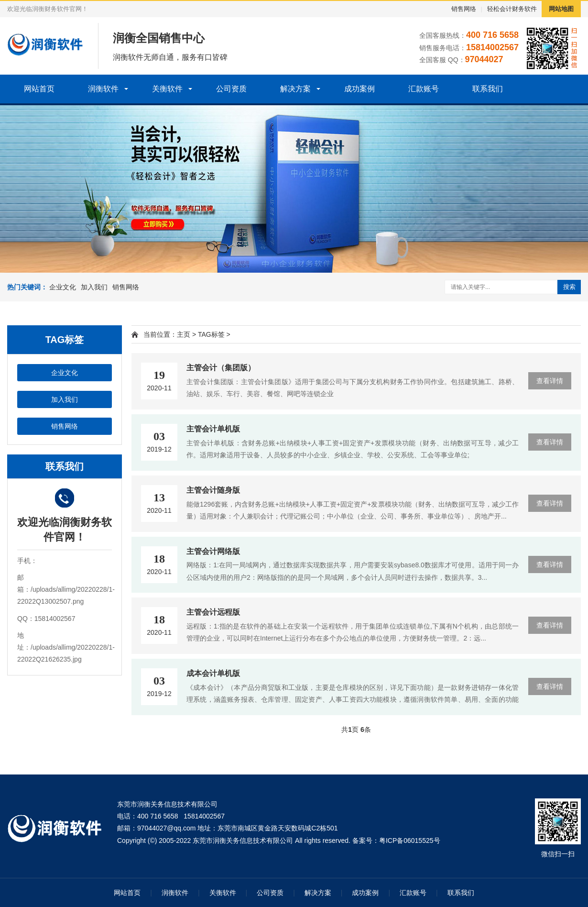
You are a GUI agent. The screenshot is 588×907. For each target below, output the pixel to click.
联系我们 (488, 89)
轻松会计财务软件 (512, 9)
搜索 (569, 287)
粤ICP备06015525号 (410, 841)
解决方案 (295, 89)
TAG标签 (211, 334)
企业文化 (63, 287)
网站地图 (561, 9)
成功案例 (359, 89)
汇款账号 (424, 89)
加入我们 (94, 287)
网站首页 (39, 89)
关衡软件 (167, 89)
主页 (184, 334)
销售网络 (464, 9)
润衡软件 (103, 89)
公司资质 (231, 89)
